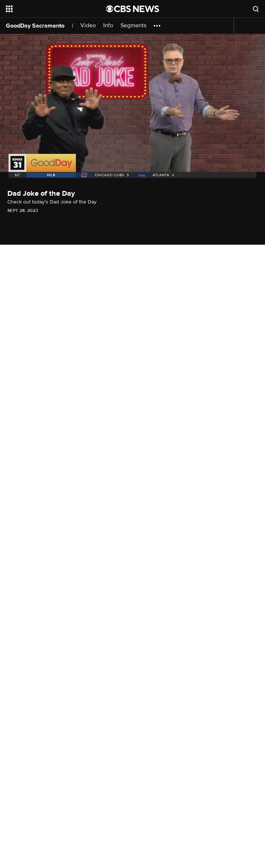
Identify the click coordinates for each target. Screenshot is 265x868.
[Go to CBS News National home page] (133, 9)
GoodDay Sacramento (35, 26)
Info (108, 26)
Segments (133, 26)
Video (88, 26)
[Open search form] (256, 9)
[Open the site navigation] (48, 9)
